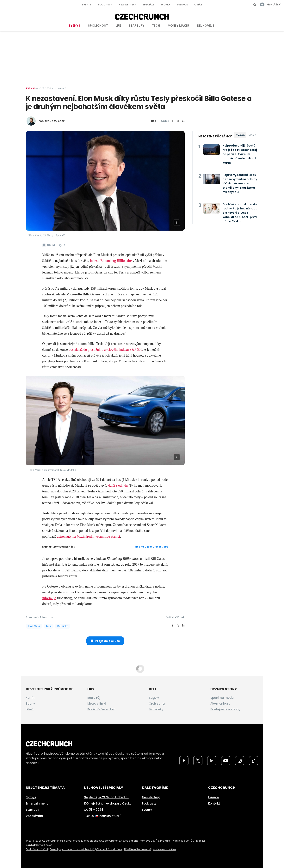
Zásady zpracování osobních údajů (72, 849)
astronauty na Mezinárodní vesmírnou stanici (88, 536)
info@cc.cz (45, 845)
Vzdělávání (34, 816)
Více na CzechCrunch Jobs (151, 547)
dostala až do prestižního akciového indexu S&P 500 (105, 350)
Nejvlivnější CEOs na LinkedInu (107, 797)
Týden (240, 135)
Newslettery (127, 5)
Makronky (156, 709)
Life (118, 26)
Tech (156, 26)
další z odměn (118, 485)
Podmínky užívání (37, 849)
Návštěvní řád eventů (138, 849)
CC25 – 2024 (94, 810)
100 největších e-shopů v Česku (108, 803)
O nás (198, 5)
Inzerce (182, 5)
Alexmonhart (220, 704)
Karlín (30, 698)
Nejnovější (206, 26)
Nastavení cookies (164, 849)
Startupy (136, 26)
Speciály (148, 5)
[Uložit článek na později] (49, 245)
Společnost (98, 26)
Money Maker (179, 26)
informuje (49, 598)
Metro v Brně (97, 704)
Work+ (166, 5)
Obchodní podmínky (109, 849)
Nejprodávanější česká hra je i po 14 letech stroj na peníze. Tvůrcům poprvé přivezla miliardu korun (240, 154)
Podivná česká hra (101, 709)
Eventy (87, 5)
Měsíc (252, 135)
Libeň (30, 709)
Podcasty (105, 5)
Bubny (30, 704)
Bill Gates (63, 626)
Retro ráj (94, 698)
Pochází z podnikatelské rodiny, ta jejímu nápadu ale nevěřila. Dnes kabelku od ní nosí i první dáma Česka (240, 213)
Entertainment (37, 803)
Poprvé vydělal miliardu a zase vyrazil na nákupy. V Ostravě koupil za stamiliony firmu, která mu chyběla (240, 183)
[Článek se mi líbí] (62, 245)
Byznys (74, 26)
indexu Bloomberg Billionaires (111, 261)
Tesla (49, 626)
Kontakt (214, 803)
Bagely (154, 698)
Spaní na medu (222, 698)
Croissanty (157, 704)
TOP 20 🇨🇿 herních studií (102, 816)
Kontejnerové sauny (225, 709)
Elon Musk (34, 626)
